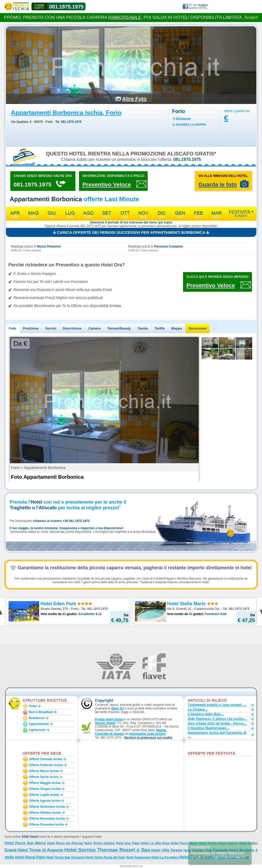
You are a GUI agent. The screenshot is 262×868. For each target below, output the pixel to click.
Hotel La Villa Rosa (155, 843)
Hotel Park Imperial (198, 857)
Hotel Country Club (198, 850)
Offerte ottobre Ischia (45, 813)
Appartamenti (39, 724)
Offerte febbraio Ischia (46, 765)
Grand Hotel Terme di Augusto (34, 850)
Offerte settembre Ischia (47, 807)
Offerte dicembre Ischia (47, 825)
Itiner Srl (118, 708)
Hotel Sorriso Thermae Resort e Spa (107, 850)
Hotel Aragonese (138, 857)
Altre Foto (134, 99)
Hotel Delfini (248, 843)
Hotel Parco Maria (184, 843)
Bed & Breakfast (41, 712)
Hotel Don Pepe (128, 843)
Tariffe (160, 328)
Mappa (177, 328)
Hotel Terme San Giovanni (65, 857)
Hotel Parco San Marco (25, 843)
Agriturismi (37, 730)
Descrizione (72, 328)
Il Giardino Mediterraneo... (209, 728)
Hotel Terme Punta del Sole (105, 857)
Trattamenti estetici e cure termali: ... (217, 705)
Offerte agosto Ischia (45, 801)
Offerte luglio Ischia (44, 795)
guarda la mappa (191, 125)
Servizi (51, 328)
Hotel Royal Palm (30, 857)
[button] (148, 738)
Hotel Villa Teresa (167, 850)
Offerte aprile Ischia (44, 777)
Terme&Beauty (119, 328)
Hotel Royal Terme (233, 857)
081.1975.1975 (66, 7)
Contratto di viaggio (110, 734)
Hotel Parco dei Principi (65, 843)
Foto (13, 328)
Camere (94, 328)
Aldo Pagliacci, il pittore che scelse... (217, 719)
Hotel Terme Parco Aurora (218, 843)
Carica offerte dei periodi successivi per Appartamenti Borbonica (131, 232)
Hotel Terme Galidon (100, 843)
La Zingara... (198, 709)
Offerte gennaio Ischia (46, 759)
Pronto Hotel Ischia (109, 719)
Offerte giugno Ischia (45, 789)
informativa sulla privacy (148, 734)
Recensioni (198, 328)
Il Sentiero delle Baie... (206, 714)
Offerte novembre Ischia (47, 819)
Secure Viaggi (105, 723)
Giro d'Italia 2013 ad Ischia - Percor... (217, 723)
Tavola (143, 328)
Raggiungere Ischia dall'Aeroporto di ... (217, 735)
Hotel (33, 706)
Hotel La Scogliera (165, 857)
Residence (37, 718)
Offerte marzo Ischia (44, 771)
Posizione (31, 328)
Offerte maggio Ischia (45, 783)
